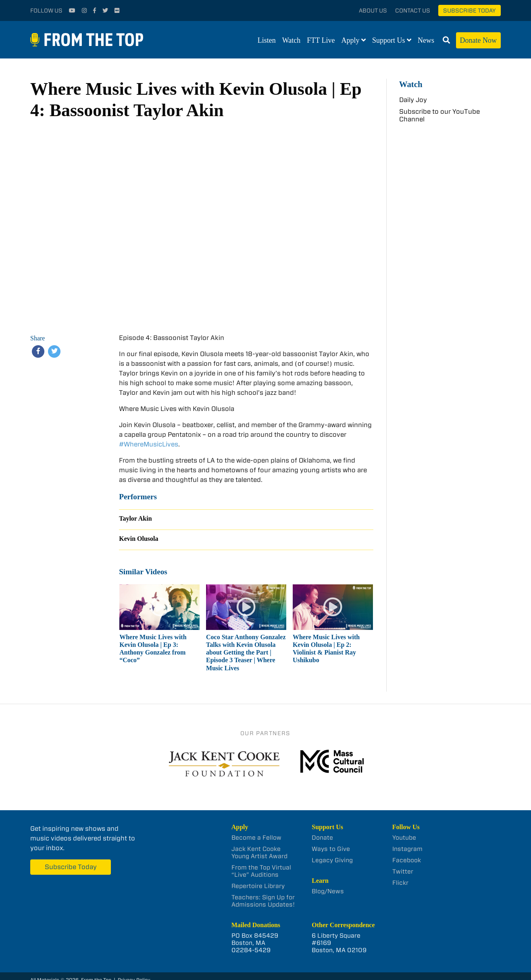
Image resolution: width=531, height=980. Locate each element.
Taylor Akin (135, 518)
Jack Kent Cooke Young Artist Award (259, 853)
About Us (373, 10)
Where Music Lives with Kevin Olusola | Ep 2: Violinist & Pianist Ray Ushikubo (326, 649)
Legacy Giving (332, 860)
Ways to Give (331, 849)
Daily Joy (413, 100)
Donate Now (478, 40)
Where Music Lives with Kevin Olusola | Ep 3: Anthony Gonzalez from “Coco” (153, 649)
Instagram (407, 849)
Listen (267, 40)
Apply (351, 40)
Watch (292, 40)
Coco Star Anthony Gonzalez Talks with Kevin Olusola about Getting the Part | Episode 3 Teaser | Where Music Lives (246, 653)
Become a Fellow (256, 838)
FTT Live (321, 40)
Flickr (400, 883)
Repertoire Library (258, 886)
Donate (322, 838)
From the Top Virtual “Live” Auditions (261, 871)
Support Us (389, 40)
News (426, 40)
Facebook (407, 860)
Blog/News (328, 891)
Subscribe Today (470, 10)
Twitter (403, 872)
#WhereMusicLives (149, 444)
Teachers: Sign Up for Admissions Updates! (263, 901)
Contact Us (413, 10)
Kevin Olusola (138, 539)
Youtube (404, 838)
